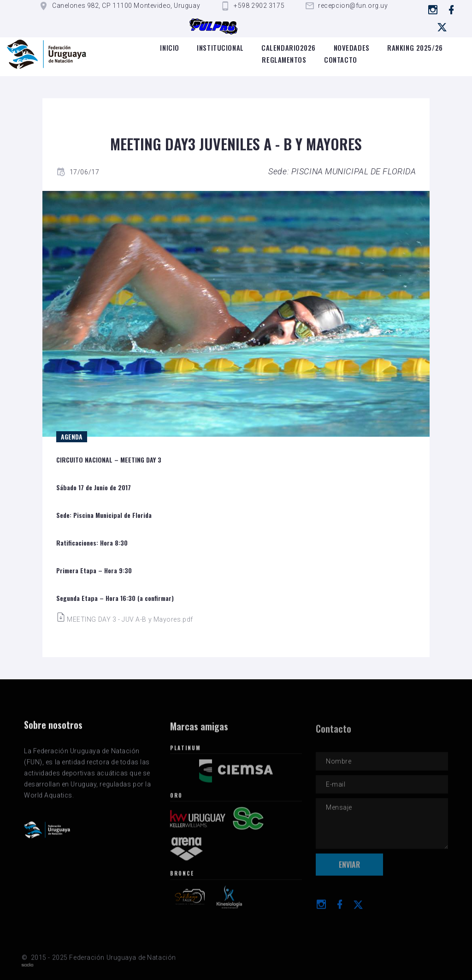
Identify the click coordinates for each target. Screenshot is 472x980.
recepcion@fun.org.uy (353, 6)
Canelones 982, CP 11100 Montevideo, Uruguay (126, 6)
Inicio (169, 48)
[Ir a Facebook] (451, 10)
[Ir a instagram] (433, 10)
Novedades (352, 48)
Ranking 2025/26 (415, 48)
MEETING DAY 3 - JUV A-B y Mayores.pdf (125, 619)
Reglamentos (284, 59)
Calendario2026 (289, 48)
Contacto (340, 59)
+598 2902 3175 (259, 6)
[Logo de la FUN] (47, 54)
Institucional (220, 48)
